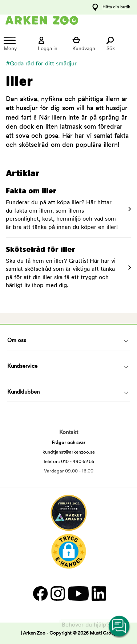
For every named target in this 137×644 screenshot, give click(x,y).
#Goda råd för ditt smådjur (41, 64)
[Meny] (17, 44)
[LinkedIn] (98, 593)
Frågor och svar (68, 443)
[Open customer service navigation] (120, 627)
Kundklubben (23, 392)
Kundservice (22, 367)
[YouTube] (78, 593)
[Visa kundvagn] (86, 44)
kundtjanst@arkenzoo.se (69, 452)
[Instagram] (57, 593)
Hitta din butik (116, 7)
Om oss (17, 341)
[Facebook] (40, 593)
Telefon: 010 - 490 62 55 (68, 462)
